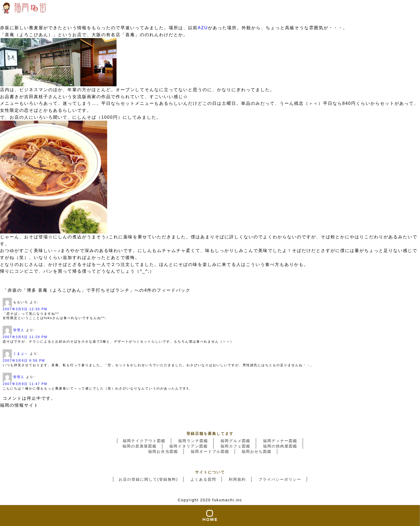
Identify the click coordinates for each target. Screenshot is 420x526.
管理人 (19, 330)
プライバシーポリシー (280, 479)
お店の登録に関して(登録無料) (148, 479)
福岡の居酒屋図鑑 (140, 446)
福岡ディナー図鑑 (280, 441)
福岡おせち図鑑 (257, 451)
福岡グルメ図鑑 (235, 441)
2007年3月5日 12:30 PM (25, 309)
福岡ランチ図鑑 (193, 441)
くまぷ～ (21, 354)
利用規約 (237, 479)
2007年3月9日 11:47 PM (25, 384)
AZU (203, 28)
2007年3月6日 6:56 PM (24, 361)
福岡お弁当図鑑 (163, 451)
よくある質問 (203, 479)
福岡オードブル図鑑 (210, 451)
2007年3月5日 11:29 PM (25, 337)
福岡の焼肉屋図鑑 (280, 446)
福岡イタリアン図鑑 (189, 446)
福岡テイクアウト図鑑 (144, 441)
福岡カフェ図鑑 (235, 446)
